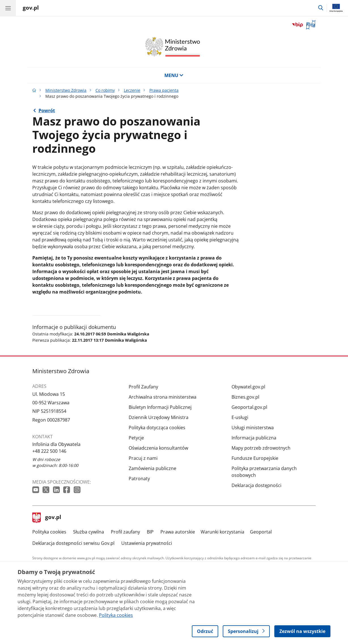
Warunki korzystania (222, 532)
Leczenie (132, 90)
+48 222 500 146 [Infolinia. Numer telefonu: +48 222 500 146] (49, 451)
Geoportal (261, 532)
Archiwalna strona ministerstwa (163, 397)
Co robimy (105, 90)
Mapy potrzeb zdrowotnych (261, 448)
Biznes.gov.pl (245, 397)
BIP (150, 532)
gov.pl (47, 518)
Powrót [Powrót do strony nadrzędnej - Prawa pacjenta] (47, 110)
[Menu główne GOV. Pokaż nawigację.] (8, 8)
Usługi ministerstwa (253, 428)
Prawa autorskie (178, 532)
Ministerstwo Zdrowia (66, 90)
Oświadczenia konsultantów (158, 448)
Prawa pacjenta (164, 90)
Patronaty (139, 479)
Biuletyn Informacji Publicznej (160, 407)
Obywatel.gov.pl (248, 387)
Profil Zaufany (143, 387)
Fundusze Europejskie (255, 458)
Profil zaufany (125, 532)
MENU (174, 75)
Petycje (136, 438)
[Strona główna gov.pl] (31, 8)
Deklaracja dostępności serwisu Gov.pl (73, 543)
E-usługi (240, 417)
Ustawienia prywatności (147, 543)
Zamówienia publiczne (152, 468)
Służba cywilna (89, 532)
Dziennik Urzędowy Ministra (159, 417)
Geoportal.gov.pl (249, 407)
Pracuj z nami (143, 458)
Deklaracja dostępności (256, 485)
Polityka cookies (49, 532)
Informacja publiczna (254, 438)
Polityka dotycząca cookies (157, 428)
